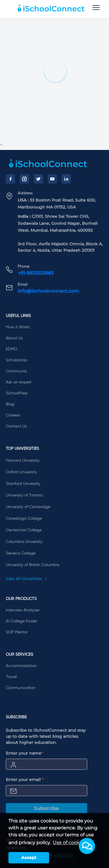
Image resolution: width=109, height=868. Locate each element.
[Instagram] (24, 179)
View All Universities (26, 579)
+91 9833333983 (36, 273)
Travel (11, 677)
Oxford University (21, 472)
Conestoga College (24, 519)
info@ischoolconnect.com (48, 291)
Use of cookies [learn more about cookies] (69, 843)
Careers (13, 415)
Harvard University (23, 461)
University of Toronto (24, 495)
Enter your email (25, 780)
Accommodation (21, 666)
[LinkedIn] (66, 179)
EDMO (11, 349)
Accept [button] (29, 858)
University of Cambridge (28, 507)
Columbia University (24, 542)
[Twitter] (38, 179)
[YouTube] (52, 179)
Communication (21, 688)
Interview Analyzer (23, 610)
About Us (14, 338)
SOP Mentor (17, 632)
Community (16, 371)
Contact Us (16, 426)
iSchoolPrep (17, 393)
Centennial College (24, 530)
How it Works (18, 327)
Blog (10, 404)
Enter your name (24, 753)
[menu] (96, 8)
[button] (87, 846)
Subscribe (47, 808)
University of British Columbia (33, 565)
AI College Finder (22, 621)
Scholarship (17, 360)
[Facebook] (10, 179)
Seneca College (21, 553)
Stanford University (23, 484)
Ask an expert (19, 382)
